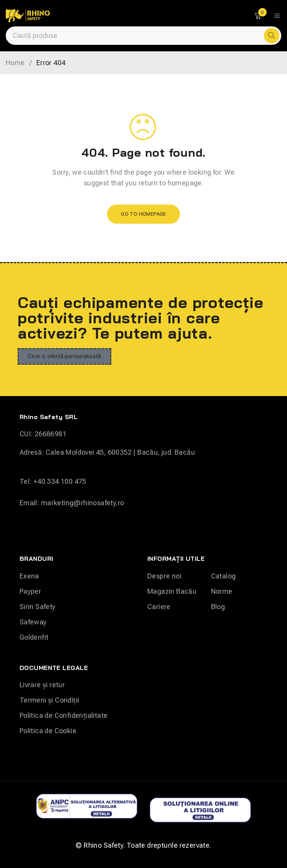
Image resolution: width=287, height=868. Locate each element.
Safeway (33, 622)
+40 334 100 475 (60, 481)
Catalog (223, 576)
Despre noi (164, 576)
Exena (29, 576)
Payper (30, 591)
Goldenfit (34, 637)
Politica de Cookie (48, 731)
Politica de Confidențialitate (64, 715)
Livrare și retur (42, 685)
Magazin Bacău (172, 591)
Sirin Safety (38, 607)
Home (15, 63)
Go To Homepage (143, 214)
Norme (222, 591)
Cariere (159, 607)
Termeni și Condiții (49, 700)
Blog (218, 607)
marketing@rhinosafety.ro (83, 503)
